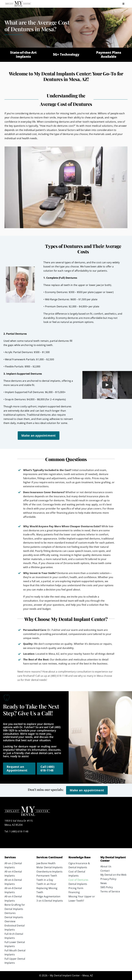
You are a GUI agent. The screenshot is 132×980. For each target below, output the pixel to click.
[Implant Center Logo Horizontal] (18, 2)
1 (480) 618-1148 (19, 831)
